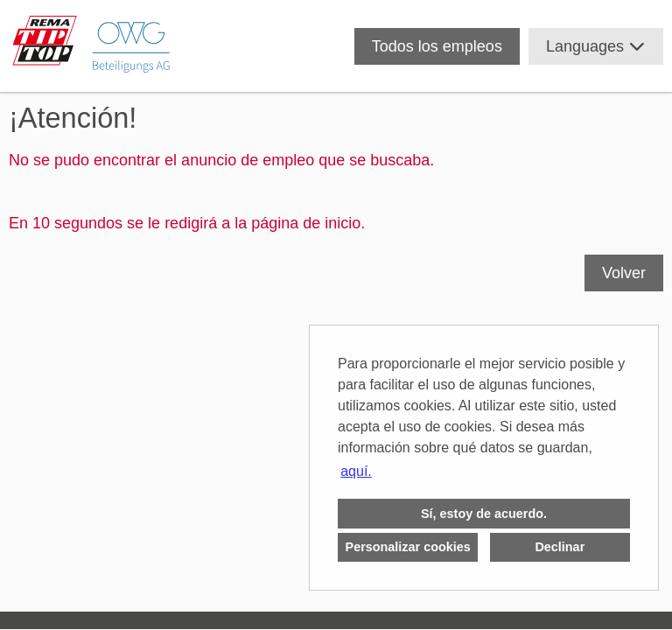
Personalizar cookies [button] (408, 547)
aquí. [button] (356, 471)
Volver (624, 273)
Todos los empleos (437, 46)
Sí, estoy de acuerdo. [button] (484, 514)
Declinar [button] (560, 547)
